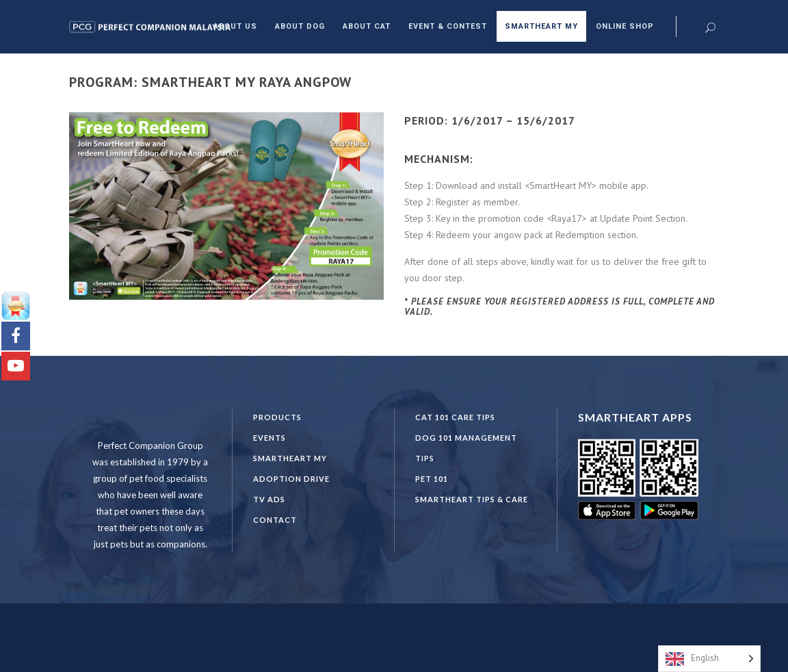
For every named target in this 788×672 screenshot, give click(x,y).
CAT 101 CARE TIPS (455, 417)
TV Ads (269, 499)
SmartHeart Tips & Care (472, 499)
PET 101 (432, 479)
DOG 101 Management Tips (466, 448)
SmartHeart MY (290, 458)
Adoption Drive (291, 479)
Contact (275, 520)
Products (277, 417)
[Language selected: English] (709, 659)
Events (270, 438)
